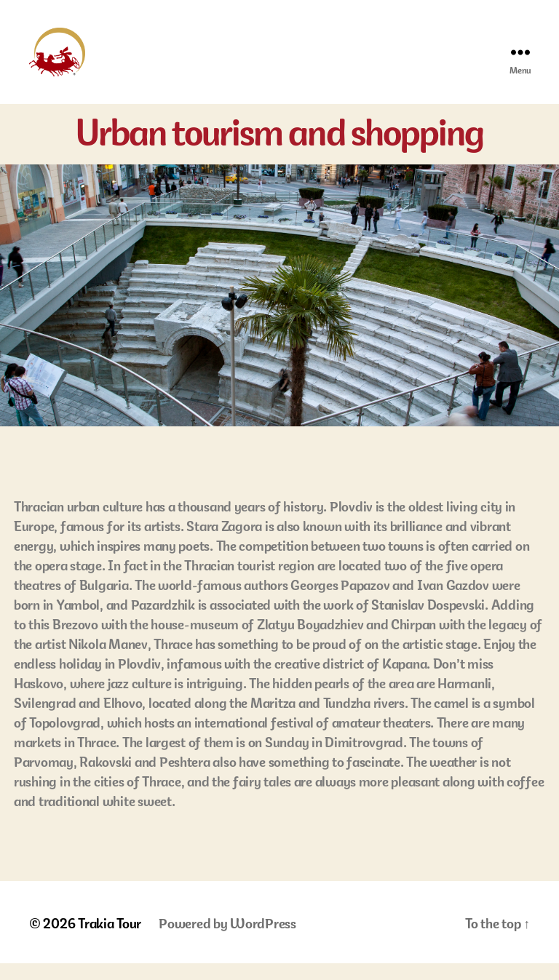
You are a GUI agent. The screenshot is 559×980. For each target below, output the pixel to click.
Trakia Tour (110, 939)
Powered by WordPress (227, 939)
